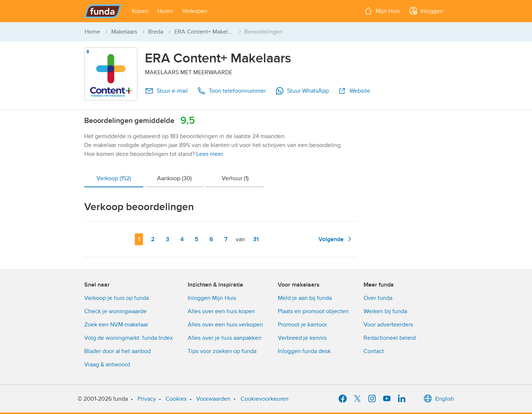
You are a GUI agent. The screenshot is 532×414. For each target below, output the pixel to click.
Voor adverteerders (388, 325)
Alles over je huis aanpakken (225, 338)
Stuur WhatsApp (302, 91)
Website (354, 91)
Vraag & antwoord (107, 365)
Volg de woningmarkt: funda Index (129, 338)
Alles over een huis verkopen (225, 325)
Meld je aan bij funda (305, 298)
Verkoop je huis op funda (117, 298)
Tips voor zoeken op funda (222, 351)
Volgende (336, 239)
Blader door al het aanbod (117, 351)
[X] (357, 399)
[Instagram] (372, 399)
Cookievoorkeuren (265, 399)
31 (257, 239)
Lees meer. (210, 154)
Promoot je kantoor (302, 325)
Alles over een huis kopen (221, 311)
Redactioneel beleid (390, 338)
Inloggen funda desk (304, 351)
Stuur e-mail (166, 91)
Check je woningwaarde (115, 311)
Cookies (176, 399)
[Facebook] (342, 399)
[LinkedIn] (402, 399)
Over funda (378, 298)
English (439, 399)
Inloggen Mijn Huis (212, 298)
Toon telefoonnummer (231, 91)
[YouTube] (387, 399)
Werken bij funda (385, 311)
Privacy (147, 399)
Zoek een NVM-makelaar (116, 325)
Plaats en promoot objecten (313, 311)
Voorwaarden (213, 399)
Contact (374, 351)
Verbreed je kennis (302, 338)
